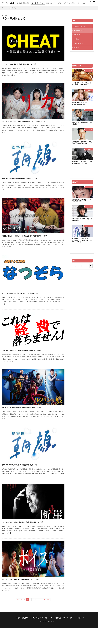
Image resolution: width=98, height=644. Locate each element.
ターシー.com (8, 3)
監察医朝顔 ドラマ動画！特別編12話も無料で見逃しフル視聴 (30, 181)
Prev (18, 615)
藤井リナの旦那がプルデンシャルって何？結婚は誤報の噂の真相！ (82, 108)
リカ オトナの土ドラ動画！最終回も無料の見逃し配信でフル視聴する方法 (33, 123)
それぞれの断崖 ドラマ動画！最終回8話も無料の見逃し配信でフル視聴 (32, 536)
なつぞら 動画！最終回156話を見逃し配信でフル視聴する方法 (31, 299)
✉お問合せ (60, 3)
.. (41, 615)
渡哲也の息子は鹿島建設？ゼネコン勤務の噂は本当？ (82, 128)
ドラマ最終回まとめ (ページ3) (16, 8)
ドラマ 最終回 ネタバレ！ (38, 3)
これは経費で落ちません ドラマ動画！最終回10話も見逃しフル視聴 (33, 358)
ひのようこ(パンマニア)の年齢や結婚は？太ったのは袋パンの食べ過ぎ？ (82, 87)
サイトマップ (82, 3)
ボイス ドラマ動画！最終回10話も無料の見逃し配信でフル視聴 (32, 595)
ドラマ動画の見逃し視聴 (22, 3)
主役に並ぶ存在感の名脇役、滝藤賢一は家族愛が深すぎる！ (82, 229)
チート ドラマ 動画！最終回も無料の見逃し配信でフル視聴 (30, 64)
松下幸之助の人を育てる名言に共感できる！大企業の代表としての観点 (82, 170)
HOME (5, 8)
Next (48, 615)
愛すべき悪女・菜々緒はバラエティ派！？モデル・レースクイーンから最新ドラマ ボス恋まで (82, 250)
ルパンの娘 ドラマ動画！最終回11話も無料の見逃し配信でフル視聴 (33, 418)
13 (44, 615)
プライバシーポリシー (70, 3)
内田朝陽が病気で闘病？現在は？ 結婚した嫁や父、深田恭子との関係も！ (82, 149)
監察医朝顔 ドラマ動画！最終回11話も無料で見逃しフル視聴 (30, 477)
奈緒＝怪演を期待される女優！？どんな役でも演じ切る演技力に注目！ (82, 208)
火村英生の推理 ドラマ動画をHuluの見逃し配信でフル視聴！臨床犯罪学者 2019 (33, 240)
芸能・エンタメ (51, 3)
